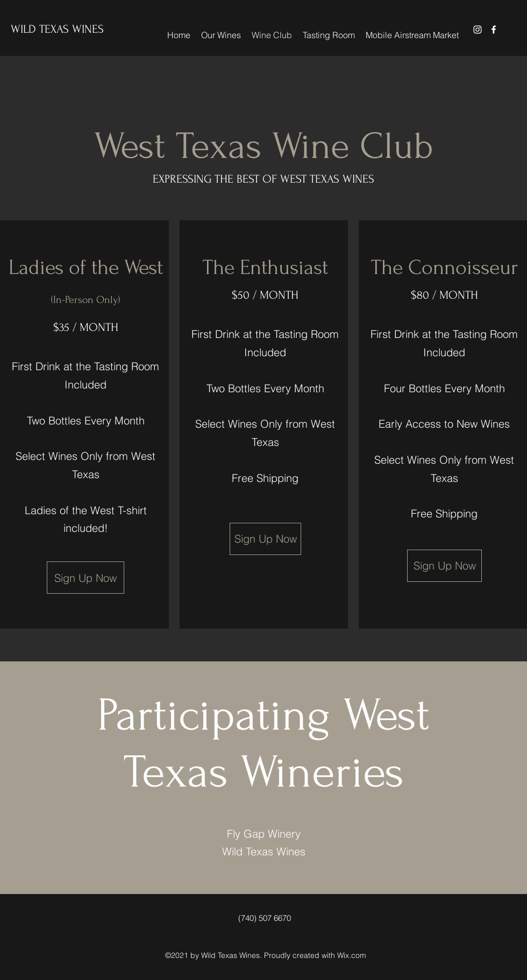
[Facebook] (494, 30)
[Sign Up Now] (86, 578)
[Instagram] (478, 30)
